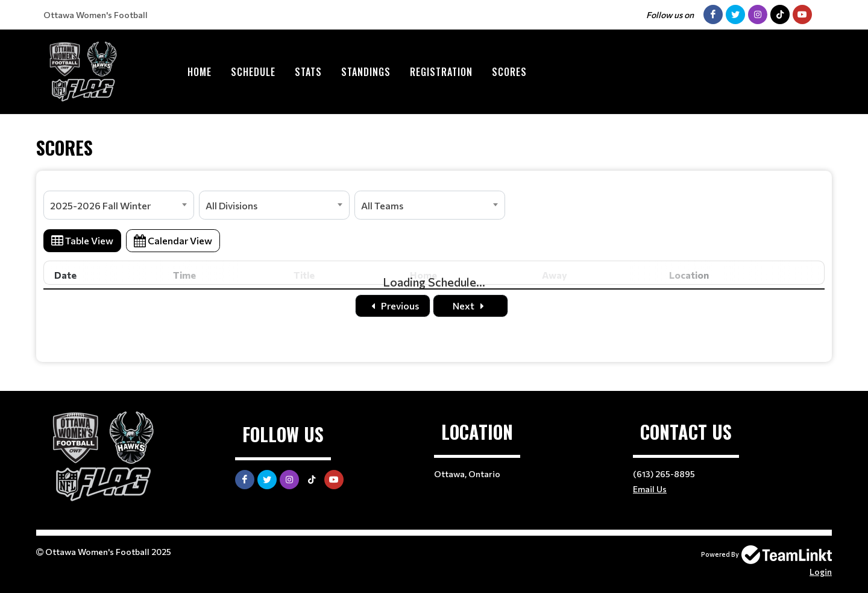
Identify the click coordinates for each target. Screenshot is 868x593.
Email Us (650, 489)
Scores (509, 72)
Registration (441, 72)
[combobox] (119, 205)
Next (471, 306)
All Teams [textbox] (382, 205)
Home (200, 72)
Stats (308, 72)
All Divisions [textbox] (231, 205)
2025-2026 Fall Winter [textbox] (100, 205)
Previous (393, 306)
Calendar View (173, 240)
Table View (82, 240)
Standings (366, 72)
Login (821, 572)
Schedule (253, 72)
